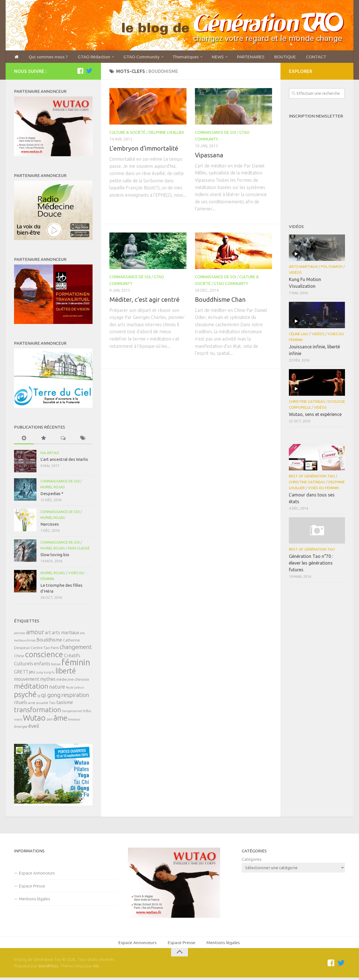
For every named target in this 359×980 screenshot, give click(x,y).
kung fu (49, 674)
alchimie (20, 635)
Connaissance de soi (216, 134)
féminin (76, 664)
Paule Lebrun (75, 689)
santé (32, 705)
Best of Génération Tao (312, 478)
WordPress (48, 968)
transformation (38, 711)
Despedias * (52, 495)
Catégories (252, 861)
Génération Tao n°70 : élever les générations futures (311, 565)
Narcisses (50, 526)
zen (50, 721)
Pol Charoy (332, 268)
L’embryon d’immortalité (144, 150)
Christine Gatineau (307, 403)
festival (56, 666)
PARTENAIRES (239, 57)
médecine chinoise (73, 681)
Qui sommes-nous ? (45, 57)
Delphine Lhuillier (166, 134)
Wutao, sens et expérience (315, 416)
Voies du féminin (323, 489)
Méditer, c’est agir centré (144, 301)
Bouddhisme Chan (220, 301)
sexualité (42, 705)
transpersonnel (72, 713)
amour (35, 634)
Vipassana (209, 156)
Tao (52, 704)
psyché (25, 696)
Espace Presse (32, 887)
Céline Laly (299, 335)
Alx (96, 968)
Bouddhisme (49, 641)
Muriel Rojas (53, 489)
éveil (34, 728)
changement (76, 649)
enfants (42, 665)
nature (57, 688)
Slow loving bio (55, 556)
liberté (66, 672)
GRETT (21, 673)
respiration (75, 697)
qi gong (51, 697)
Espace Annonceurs (37, 874)
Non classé (79, 550)
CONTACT (302, 57)
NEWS (207, 57)
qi (39, 697)
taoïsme (65, 704)
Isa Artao (50, 454)
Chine (19, 657)
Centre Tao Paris (45, 649)
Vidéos (295, 274)
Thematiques (176, 57)
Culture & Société (127, 134)
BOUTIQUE (272, 57)
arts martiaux (65, 634)
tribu (87, 712)
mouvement (27, 681)
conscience (44, 656)
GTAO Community (134, 57)
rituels (21, 704)
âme (60, 719)
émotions (74, 721)
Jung (39, 674)
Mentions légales (35, 900)
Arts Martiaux (303, 268)
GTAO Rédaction (88, 57)
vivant (18, 721)
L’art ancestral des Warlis (64, 461)
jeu (32, 673)
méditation (31, 688)
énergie (21, 728)
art (48, 634)
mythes (48, 681)
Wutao (34, 719)
